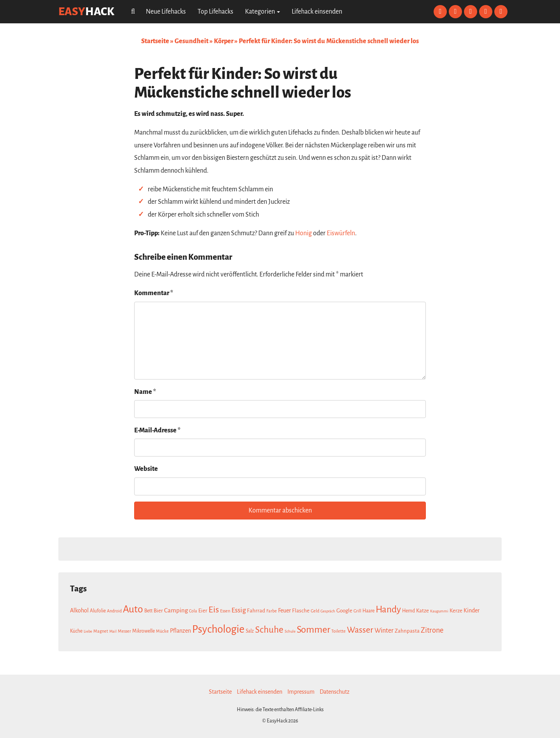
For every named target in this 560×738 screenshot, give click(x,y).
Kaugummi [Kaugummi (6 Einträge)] (439, 611)
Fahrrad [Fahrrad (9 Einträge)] (256, 611)
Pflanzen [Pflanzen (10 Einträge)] (180, 631)
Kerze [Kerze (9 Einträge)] (456, 611)
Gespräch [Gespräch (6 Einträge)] (328, 611)
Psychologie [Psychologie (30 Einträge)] (218, 629)
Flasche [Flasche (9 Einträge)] (301, 611)
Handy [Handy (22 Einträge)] (388, 609)
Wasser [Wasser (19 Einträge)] (360, 630)
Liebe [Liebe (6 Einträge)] (88, 631)
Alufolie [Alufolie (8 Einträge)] (98, 611)
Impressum (301, 692)
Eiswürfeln (341, 233)
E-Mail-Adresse (157, 430)
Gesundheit (192, 41)
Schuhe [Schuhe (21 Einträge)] (269, 630)
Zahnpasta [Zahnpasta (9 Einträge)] (407, 631)
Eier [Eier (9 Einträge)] (203, 611)
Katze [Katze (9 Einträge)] (423, 611)
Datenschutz (335, 692)
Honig (304, 233)
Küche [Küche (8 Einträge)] (76, 631)
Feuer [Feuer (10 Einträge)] (284, 610)
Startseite (155, 41)
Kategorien (262, 12)
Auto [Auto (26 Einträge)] (133, 609)
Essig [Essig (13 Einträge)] (239, 610)
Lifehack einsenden (317, 12)
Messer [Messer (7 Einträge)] (124, 631)
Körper (224, 41)
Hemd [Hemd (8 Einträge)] (409, 611)
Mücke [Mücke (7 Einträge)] (162, 631)
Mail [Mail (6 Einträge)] (113, 631)
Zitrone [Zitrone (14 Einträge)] (432, 630)
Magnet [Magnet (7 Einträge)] (101, 631)
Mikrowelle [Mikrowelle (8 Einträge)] (143, 631)
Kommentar (154, 293)
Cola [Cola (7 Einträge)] (193, 611)
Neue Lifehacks (166, 12)
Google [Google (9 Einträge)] (344, 611)
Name (145, 392)
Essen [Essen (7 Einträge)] (225, 611)
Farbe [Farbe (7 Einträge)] (272, 611)
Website (146, 469)
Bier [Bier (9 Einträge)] (158, 611)
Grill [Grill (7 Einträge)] (357, 611)
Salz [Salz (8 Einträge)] (250, 631)
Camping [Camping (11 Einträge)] (176, 610)
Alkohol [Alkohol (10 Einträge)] (79, 610)
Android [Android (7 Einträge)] (114, 611)
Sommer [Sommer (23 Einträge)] (313, 630)
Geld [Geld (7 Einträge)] (315, 611)
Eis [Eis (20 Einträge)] (214, 610)
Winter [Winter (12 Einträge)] (384, 630)
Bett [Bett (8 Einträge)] (148, 611)
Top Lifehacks (215, 12)
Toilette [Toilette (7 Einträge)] (339, 631)
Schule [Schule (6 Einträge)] (290, 631)
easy (86, 11)
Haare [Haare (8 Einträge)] (368, 611)
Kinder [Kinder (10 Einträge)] (472, 610)
